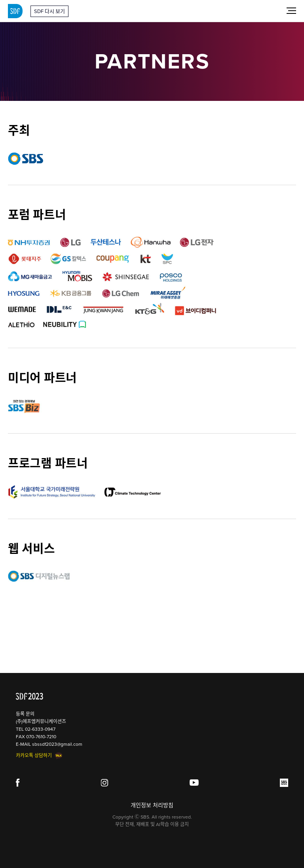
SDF (15, 11)
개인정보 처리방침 (152, 805)
